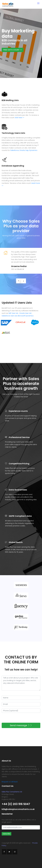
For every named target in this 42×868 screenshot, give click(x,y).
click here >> (19, 118)
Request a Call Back (10, 782)
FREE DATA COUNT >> (13, 50)
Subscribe (6, 834)
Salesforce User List (9, 316)
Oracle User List (25, 313)
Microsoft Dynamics (26, 316)
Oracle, (22, 150)
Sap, (27, 150)
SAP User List (13, 313)
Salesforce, (15, 150)
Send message (21, 725)
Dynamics (33, 150)
